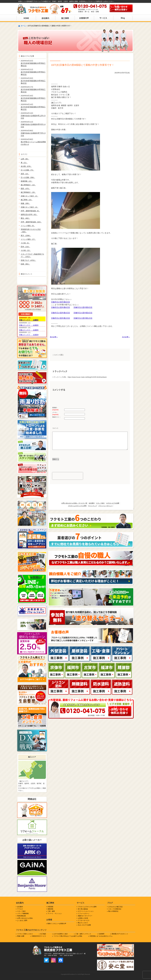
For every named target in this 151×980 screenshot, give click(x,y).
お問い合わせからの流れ (25, 918)
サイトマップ (92, 506)
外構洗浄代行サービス (39, 936)
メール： (55, 413)
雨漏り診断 (21, 936)
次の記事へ (126, 337)
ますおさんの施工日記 (115, 907)
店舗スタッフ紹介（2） (30, 196)
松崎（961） (25, 264)
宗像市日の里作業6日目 (61, 307)
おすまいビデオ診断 (113, 503)
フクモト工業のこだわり (25, 934)
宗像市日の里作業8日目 (61, 302)
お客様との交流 (83, 918)
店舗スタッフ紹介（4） (30, 207)
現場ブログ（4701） (28, 260)
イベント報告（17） (28, 239)
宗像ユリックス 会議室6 (29, 320)
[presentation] (68, 476)
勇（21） (24, 163)
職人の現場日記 (113, 911)
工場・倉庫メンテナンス (83, 934)
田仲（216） (25, 247)
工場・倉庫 (51, 911)
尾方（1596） (26, 236)
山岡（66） (25, 159)
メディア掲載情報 (23, 914)
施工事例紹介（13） (28, 185)
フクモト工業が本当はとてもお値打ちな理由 (68, 936)
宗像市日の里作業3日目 (83, 313)
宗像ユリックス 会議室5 (29, 325)
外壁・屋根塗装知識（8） (30, 211)
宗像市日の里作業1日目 (83, 318)
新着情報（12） (27, 181)
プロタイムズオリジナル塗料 (77, 506)
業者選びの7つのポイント (120, 934)
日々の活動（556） (28, 177)
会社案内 (92, 503)
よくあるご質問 (22, 920)
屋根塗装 (50, 909)
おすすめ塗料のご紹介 (61, 934)
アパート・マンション (55, 914)
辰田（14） (25, 174)
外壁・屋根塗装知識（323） (31, 222)
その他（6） (25, 243)
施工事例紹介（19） (28, 192)
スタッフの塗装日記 (115, 909)
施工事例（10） (27, 200)
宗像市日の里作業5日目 (83, 307)
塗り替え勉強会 (83, 909)
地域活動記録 (21, 916)
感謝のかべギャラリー (85, 916)
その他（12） (26, 250)
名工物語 (43, 934)
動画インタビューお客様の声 (57, 924)
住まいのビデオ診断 (84, 925)
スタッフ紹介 (100, 503)
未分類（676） (26, 166)
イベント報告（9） (28, 226)
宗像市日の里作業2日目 (61, 318)
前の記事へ (54, 337)
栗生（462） (25, 218)
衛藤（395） (25, 203)
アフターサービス (84, 920)
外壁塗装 (50, 907)
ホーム (23, 26)
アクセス (20, 909)
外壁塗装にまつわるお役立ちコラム (101, 936)
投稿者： (55, 409)
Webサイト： (57, 417)
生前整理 (101, 934)
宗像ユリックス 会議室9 (29, 335)
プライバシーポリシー (105, 506)
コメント (55, 428)
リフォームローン (84, 914)
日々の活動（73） (28, 170)
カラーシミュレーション (86, 911)
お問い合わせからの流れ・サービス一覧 (74, 503)
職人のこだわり (83, 923)
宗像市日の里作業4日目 (61, 313)
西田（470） (25, 189)
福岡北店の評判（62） (29, 215)
